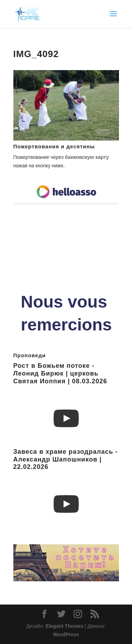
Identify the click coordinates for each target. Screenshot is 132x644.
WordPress (66, 634)
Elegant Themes (65, 626)
